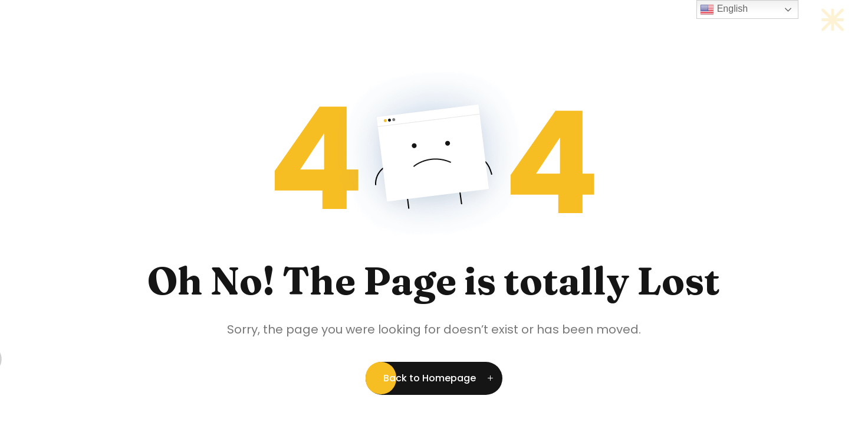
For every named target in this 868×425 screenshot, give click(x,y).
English (724, 9)
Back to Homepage (430, 378)
